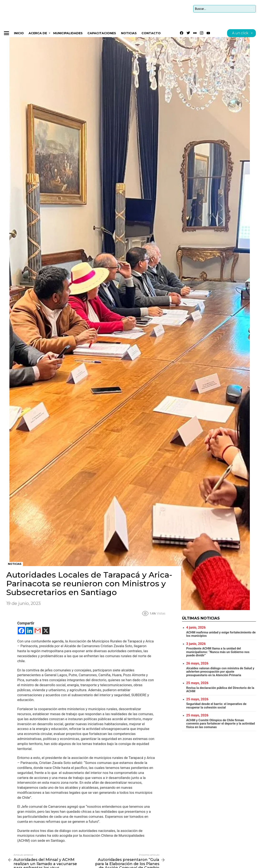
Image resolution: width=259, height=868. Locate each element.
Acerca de (38, 35)
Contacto (151, 34)
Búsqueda (252, 10)
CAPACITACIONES (102, 34)
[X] (46, 632)
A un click (240, 35)
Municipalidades (68, 34)
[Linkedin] (30, 632)
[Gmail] (38, 632)
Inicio (19, 34)
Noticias (129, 34)
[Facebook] (21, 632)
